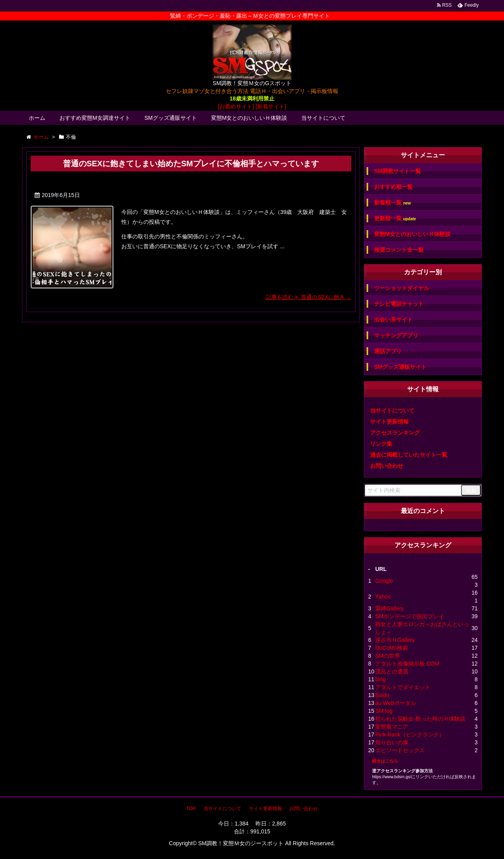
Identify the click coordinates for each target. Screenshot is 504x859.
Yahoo (383, 597)
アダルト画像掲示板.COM (407, 664)
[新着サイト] (271, 106)
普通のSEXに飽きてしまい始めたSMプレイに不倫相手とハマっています (191, 164)
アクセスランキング (395, 433)
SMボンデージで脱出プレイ (410, 616)
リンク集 (381, 444)
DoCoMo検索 (392, 648)
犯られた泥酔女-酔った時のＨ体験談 (420, 719)
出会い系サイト (393, 320)
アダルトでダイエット (403, 687)
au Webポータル (396, 703)
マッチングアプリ (396, 335)
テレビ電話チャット (399, 304)
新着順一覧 (392, 203)
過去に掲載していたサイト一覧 (409, 455)
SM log (384, 711)
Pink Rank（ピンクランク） (410, 734)
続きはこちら (385, 761)
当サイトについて (323, 118)
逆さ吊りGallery (395, 640)
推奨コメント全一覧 (399, 250)
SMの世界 (388, 656)
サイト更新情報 (389, 422)
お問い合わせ (387, 466)
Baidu (382, 695)
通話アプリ (388, 351)
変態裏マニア (392, 727)
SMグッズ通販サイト (171, 118)
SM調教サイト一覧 (397, 171)
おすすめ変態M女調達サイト (95, 118)
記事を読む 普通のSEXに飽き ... (309, 297)
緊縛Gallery (389, 608)
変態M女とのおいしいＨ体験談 (249, 118)
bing (380, 679)
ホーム (37, 118)
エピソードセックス (400, 750)
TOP (191, 809)
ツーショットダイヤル (402, 288)
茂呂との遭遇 (392, 671)
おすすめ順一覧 (393, 187)
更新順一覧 (395, 218)
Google (384, 581)
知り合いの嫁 (392, 742)
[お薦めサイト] (236, 106)
